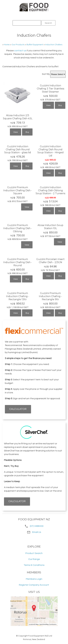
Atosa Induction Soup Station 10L (50, 227)
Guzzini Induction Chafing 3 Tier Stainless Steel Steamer (50, 89)
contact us (20, 51)
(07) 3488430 (37, 526)
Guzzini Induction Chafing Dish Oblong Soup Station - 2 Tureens (50, 190)
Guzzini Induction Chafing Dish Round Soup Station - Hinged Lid (50, 151)
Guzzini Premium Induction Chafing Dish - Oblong (18, 228)
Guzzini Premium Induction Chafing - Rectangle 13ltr (18, 296)
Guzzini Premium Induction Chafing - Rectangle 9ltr (50, 296)
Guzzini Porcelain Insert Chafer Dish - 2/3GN (50, 261)
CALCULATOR (18, 409)
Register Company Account (34, 585)
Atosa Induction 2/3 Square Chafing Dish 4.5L (18, 117)
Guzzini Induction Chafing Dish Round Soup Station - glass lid (18, 150)
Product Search (34, 553)
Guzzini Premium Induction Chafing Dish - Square (18, 190)
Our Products (18, 45)
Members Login (34, 579)
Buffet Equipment (35, 45)
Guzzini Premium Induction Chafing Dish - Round (18, 262)
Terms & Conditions (34, 565)
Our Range (34, 559)
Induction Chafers (54, 45)
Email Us (34, 532)
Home (7, 45)
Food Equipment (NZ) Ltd (40, 636)
